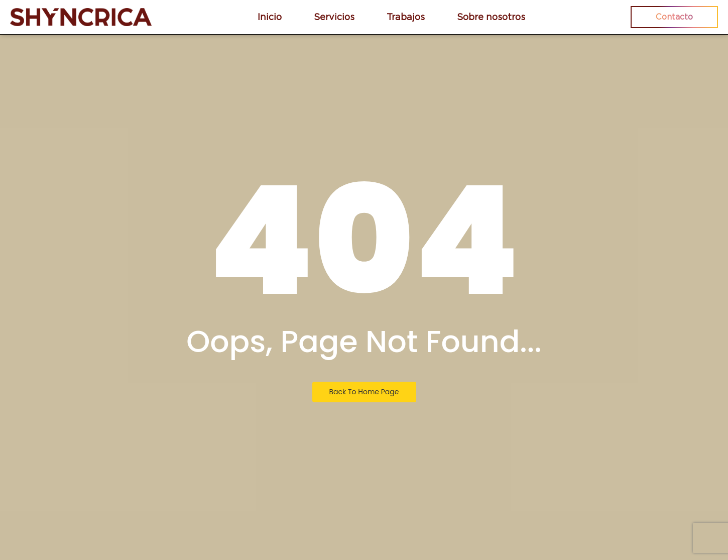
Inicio (270, 17)
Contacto (674, 17)
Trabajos (406, 17)
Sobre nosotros (491, 17)
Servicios (334, 17)
